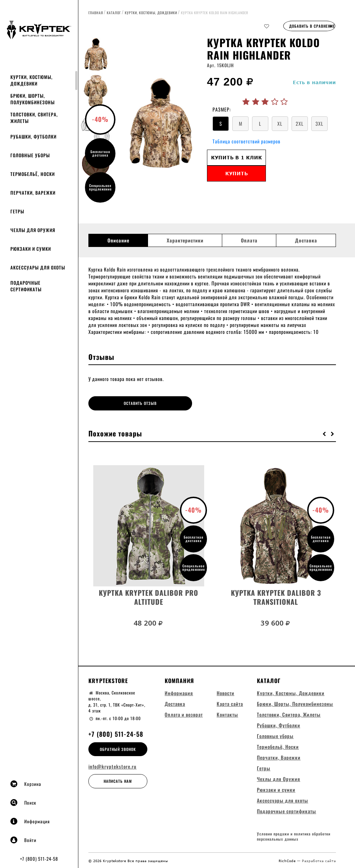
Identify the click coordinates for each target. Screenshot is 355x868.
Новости (226, 692)
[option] (160, 123)
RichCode (288, 860)
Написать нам (118, 780)
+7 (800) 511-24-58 (39, 859)
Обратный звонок (118, 747)
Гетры (17, 211)
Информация (30, 821)
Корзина (26, 784)
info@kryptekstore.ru (112, 765)
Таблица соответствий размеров (246, 141)
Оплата (249, 240)
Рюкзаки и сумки (31, 249)
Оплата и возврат (184, 713)
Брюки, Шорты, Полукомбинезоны (33, 99)
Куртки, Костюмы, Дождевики (32, 80)
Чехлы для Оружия (33, 230)
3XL (319, 123)
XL (280, 123)
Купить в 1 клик (237, 157)
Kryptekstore (108, 679)
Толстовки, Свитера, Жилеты (34, 118)
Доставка (306, 240)
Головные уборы (30, 155)
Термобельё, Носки (33, 174)
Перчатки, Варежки (33, 193)
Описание (118, 240)
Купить (237, 173)
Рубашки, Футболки (33, 136)
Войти (23, 840)
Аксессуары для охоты (38, 267)
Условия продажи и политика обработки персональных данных (294, 836)
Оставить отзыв (119, 403)
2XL (300, 123)
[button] (324, 432)
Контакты (227, 713)
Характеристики (185, 240)
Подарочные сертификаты (26, 286)
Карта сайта (230, 702)
